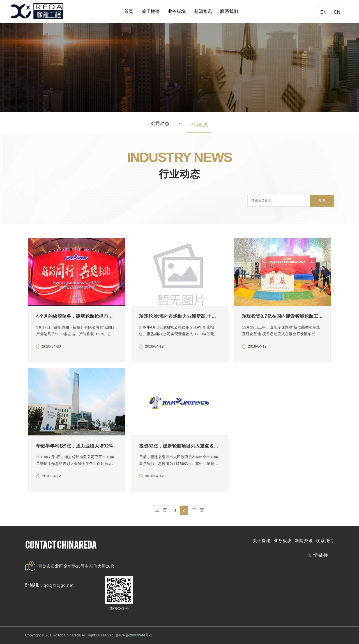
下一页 (198, 510)
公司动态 (160, 123)
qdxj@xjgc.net (59, 585)
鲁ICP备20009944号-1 (134, 635)
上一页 (161, 510)
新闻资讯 (304, 541)
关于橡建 (262, 541)
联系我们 (325, 541)
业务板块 (283, 541)
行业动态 (199, 125)
